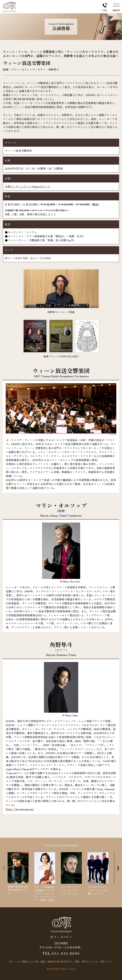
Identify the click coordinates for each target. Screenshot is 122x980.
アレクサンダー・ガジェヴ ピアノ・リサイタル (71, 874)
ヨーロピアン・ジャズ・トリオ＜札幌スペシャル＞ (98, 874)
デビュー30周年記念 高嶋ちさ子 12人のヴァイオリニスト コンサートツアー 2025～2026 (45, 877)
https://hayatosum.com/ (20, 809)
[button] (118, 868)
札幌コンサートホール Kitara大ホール (28, 186)
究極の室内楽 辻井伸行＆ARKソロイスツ (18, 873)
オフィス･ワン (61, 937)
